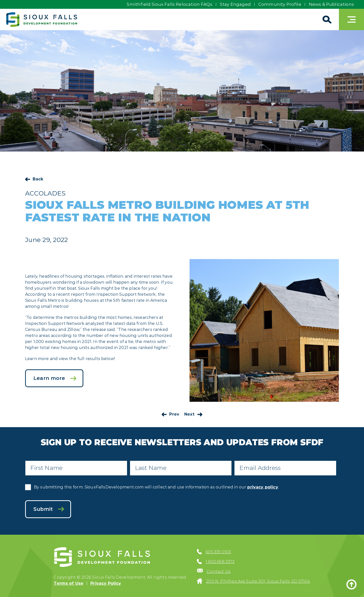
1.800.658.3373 (220, 562)
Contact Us (219, 571)
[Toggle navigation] (351, 19)
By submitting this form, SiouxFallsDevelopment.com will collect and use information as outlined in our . (156, 487)
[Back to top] (351, 584)
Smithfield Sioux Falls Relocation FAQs (169, 4)
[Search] (326, 19)
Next (190, 414)
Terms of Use (69, 583)
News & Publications (331, 4)
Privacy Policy (106, 583)
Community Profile (280, 4)
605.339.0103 (218, 552)
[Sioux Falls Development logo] (42, 20)
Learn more (49, 378)
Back (38, 179)
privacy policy (263, 487)
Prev (174, 414)
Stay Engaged (235, 4)
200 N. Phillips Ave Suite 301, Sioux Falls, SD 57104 (258, 581)
